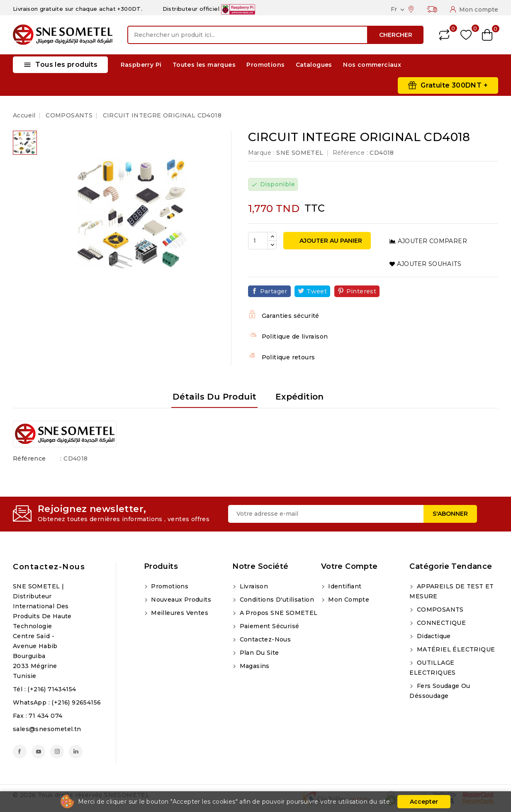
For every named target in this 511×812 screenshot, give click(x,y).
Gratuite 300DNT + (454, 85)
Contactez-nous (49, 567)
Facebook (20, 752)
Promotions (265, 65)
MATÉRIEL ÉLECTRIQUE (455, 649)
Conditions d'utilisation (276, 600)
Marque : (261, 153)
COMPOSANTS (439, 610)
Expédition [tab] (300, 397)
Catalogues (314, 65)
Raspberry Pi (141, 65)
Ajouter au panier (330, 241)
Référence (29, 458)
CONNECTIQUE (440, 623)
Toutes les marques (204, 65)
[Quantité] (258, 241)
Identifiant (344, 586)
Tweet (317, 291)
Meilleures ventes (179, 613)
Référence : (350, 153)
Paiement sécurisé (268, 626)
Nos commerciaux (372, 65)
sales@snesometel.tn (47, 729)
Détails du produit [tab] (214, 397)
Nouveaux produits (180, 600)
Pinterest (361, 291)
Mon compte (348, 600)
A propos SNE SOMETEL (277, 613)
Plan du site (258, 653)
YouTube (38, 752)
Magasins (254, 666)
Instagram (57, 752)
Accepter (424, 802)
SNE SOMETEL (300, 153)
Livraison (253, 586)
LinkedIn (76, 752)
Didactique (433, 636)
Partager (274, 291)
